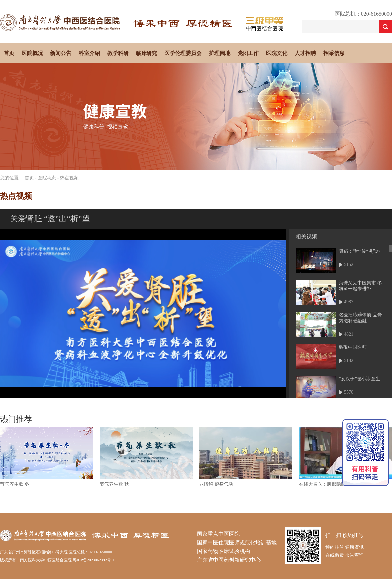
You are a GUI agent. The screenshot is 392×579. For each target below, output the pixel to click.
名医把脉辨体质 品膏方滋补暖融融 (360, 318)
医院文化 (277, 53)
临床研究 (147, 53)
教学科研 (118, 53)
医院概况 (32, 53)
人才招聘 (305, 53)
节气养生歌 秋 (114, 484)
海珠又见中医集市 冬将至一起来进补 (360, 286)
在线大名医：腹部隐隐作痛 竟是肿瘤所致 (342, 484)
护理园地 (220, 53)
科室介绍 (89, 53)
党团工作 (248, 53)
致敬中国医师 (353, 347)
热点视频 (69, 178)
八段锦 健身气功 (216, 484)
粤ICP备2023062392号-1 (94, 560)
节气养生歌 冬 (15, 484)
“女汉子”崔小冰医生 (359, 379)
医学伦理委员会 (183, 53)
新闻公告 (61, 53)
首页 (9, 53)
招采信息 (334, 53)
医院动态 (47, 178)
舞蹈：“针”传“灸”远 (359, 251)
